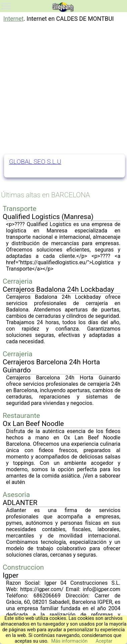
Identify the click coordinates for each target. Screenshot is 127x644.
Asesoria (16, 495)
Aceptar (104, 641)
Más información (70, 641)
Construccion (23, 567)
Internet (13, 19)
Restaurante (21, 416)
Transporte (20, 209)
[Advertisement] (63, 88)
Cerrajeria (18, 281)
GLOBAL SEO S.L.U (35, 162)
